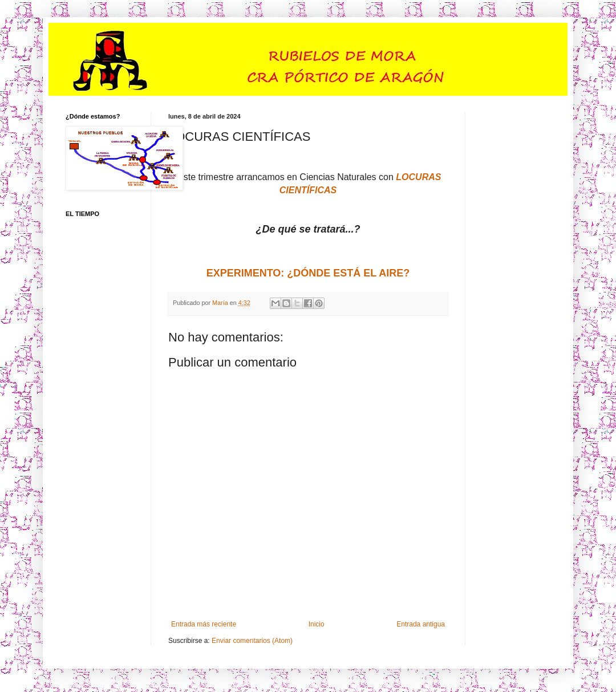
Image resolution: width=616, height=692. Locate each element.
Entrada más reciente (204, 624)
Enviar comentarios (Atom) (252, 641)
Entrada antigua (421, 624)
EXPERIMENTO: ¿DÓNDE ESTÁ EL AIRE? (308, 273)
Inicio (317, 624)
